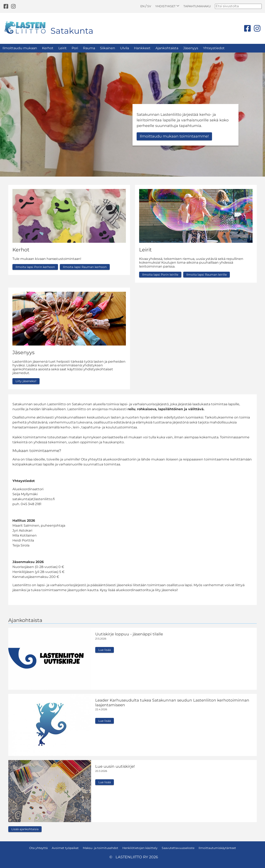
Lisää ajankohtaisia (25, 829)
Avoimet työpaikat (65, 848)
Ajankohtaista (167, 48)
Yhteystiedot (214, 48)
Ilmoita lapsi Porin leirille (160, 275)
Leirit (63, 48)
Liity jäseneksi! (26, 381)
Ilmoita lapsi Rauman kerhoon (85, 267)
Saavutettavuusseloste (178, 848)
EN (142, 6)
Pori (75, 48)
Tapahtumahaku (197, 6)
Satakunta (72, 31)
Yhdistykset (167, 6)
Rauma (89, 48)
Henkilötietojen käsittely (140, 848)
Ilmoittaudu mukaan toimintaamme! (174, 136)
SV (149, 6)
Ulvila (125, 48)
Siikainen (108, 48)
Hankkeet (142, 48)
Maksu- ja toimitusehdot (101, 848)
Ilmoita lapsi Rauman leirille (207, 275)
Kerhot (48, 48)
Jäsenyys (191, 48)
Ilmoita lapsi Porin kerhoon (35, 267)
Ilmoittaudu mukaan (20, 48)
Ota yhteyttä (38, 848)
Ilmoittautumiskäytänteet (217, 848)
